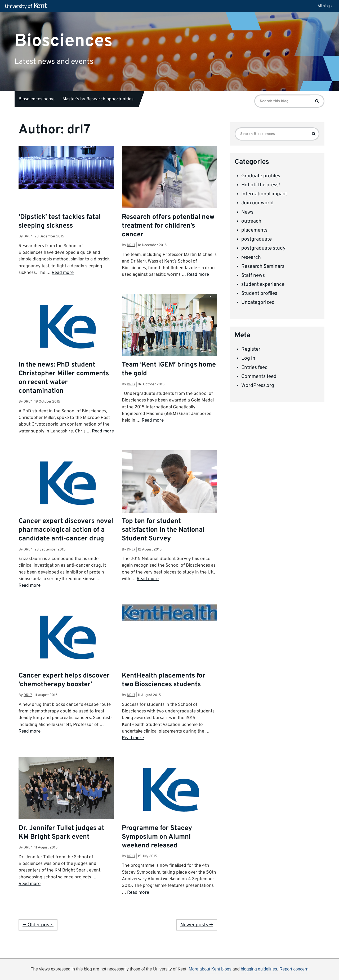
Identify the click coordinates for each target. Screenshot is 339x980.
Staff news (253, 276)
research (251, 258)
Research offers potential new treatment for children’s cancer (168, 226)
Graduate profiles (261, 176)
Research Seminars (263, 267)
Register (251, 349)
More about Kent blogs (210, 969)
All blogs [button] (325, 6)
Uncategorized (258, 302)
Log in (248, 358)
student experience (263, 284)
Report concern (294, 969)
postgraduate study (263, 248)
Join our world (257, 203)
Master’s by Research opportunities (98, 99)
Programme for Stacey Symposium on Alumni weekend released (157, 837)
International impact (264, 194)
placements (254, 230)
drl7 (28, 236)
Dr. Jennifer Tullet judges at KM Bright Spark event (61, 833)
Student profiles (259, 293)
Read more (63, 273)
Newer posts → (197, 925)
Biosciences (64, 41)
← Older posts (38, 925)
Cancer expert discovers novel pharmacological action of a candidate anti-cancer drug (66, 530)
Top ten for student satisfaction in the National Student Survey (163, 530)
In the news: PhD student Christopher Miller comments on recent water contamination (64, 378)
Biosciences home (37, 99)
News (247, 212)
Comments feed (259, 377)
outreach (251, 221)
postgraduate (257, 239)
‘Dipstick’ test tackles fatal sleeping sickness (60, 222)
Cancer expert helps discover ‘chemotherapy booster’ (64, 680)
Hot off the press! (261, 185)
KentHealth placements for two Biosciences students (164, 680)
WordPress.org (258, 386)
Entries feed (255, 368)
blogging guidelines (259, 969)
